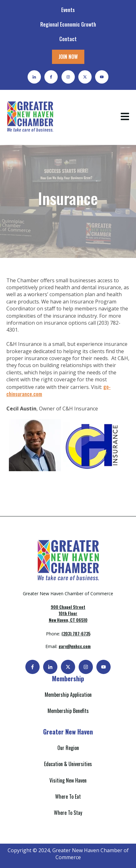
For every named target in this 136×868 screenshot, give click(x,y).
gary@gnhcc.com (75, 646)
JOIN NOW (68, 57)
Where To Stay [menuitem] (68, 813)
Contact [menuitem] (68, 39)
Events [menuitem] (68, 10)
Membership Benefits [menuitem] (68, 711)
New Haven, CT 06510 (68, 613)
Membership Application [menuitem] (68, 695)
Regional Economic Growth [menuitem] (68, 24)
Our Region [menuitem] (68, 748)
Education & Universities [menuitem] (68, 764)
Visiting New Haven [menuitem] (68, 780)
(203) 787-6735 (76, 633)
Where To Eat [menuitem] (68, 796)
